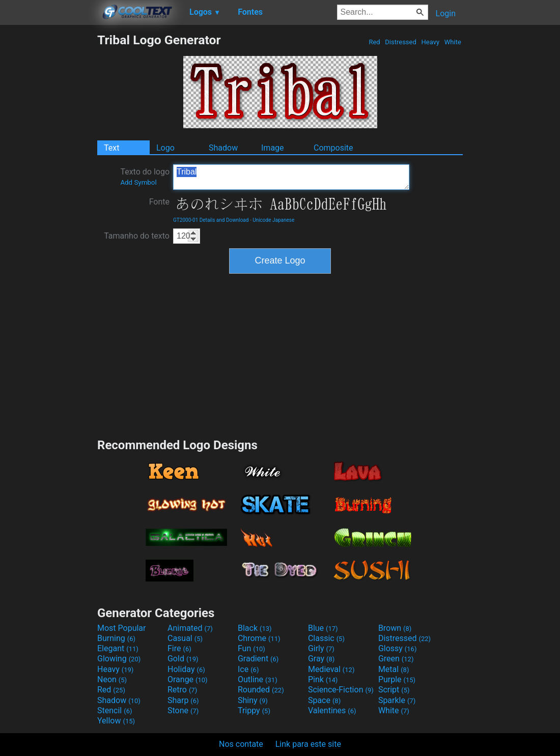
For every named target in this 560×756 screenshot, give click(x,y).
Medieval (331, 669)
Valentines (332, 710)
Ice (248, 669)
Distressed (401, 42)
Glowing (119, 659)
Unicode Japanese (273, 220)
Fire (179, 648)
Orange (188, 679)
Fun (251, 648)
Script (394, 690)
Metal (394, 669)
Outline (258, 679)
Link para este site (308, 744)
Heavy (430, 42)
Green (396, 659)
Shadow (223, 148)
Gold (183, 659)
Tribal (291, 177)
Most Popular (122, 628)
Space (324, 700)
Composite (333, 148)
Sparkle (397, 700)
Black (255, 628)
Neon (112, 679)
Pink (323, 679)
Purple (397, 679)
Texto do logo (145, 177)
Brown (395, 628)
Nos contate (241, 744)
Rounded (261, 690)
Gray (321, 659)
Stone (183, 710)
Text (111, 148)
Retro (182, 690)
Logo (165, 148)
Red (374, 42)
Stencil (115, 710)
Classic (326, 638)
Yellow (116, 721)
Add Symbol (138, 182)
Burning (116, 638)
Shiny (253, 700)
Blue (323, 628)
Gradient (258, 659)
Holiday (186, 669)
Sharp (183, 700)
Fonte (159, 202)
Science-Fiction (341, 690)
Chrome (259, 638)
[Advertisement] (48, 185)
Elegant (118, 648)
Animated (190, 628)
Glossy (398, 648)
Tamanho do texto (137, 236)
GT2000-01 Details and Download (211, 220)
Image (273, 148)
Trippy (254, 710)
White (453, 42)
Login (446, 13)
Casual (185, 638)
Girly (321, 648)
